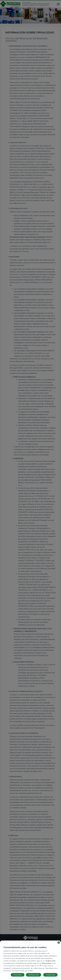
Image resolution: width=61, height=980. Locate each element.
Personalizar (18, 975)
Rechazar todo (34, 975)
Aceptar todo (50, 975)
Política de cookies (27, 971)
